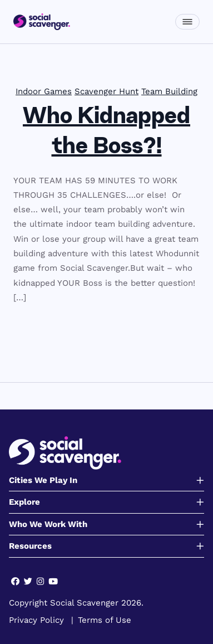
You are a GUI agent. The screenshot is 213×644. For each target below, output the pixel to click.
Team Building (169, 91)
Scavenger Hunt (106, 91)
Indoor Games (44, 91)
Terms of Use (105, 620)
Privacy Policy (36, 620)
